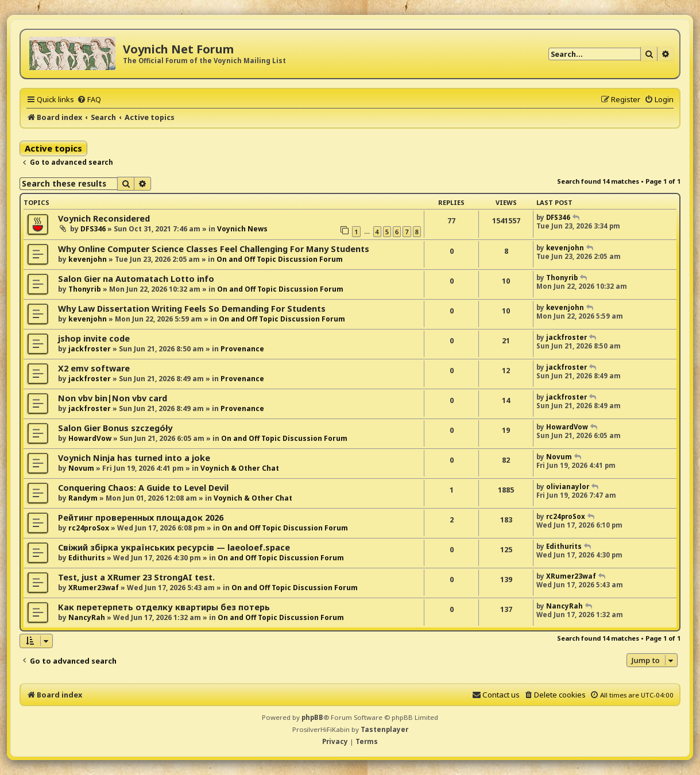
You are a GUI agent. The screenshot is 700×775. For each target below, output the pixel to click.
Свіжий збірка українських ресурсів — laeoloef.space (174, 547)
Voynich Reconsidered (104, 218)
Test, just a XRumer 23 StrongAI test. (136, 577)
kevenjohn (88, 259)
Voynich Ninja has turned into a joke (134, 458)
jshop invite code (94, 338)
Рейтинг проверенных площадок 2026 (141, 518)
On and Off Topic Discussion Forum (280, 259)
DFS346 (93, 229)
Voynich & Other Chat (240, 468)
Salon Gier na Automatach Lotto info (136, 279)
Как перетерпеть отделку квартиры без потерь (164, 607)
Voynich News (242, 229)
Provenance (242, 349)
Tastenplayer (384, 729)
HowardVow (90, 438)
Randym (83, 498)
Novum (81, 468)
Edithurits (87, 558)
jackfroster (90, 349)
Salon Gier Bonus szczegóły (115, 428)
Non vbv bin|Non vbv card (113, 398)
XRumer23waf (94, 588)
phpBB (312, 717)
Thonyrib (85, 289)
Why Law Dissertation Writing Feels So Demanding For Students (192, 309)
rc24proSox (89, 528)
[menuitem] (89, 99)
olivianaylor (568, 487)
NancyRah (87, 617)
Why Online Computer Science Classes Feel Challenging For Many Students (214, 249)
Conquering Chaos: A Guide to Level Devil (143, 488)
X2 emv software (94, 368)
